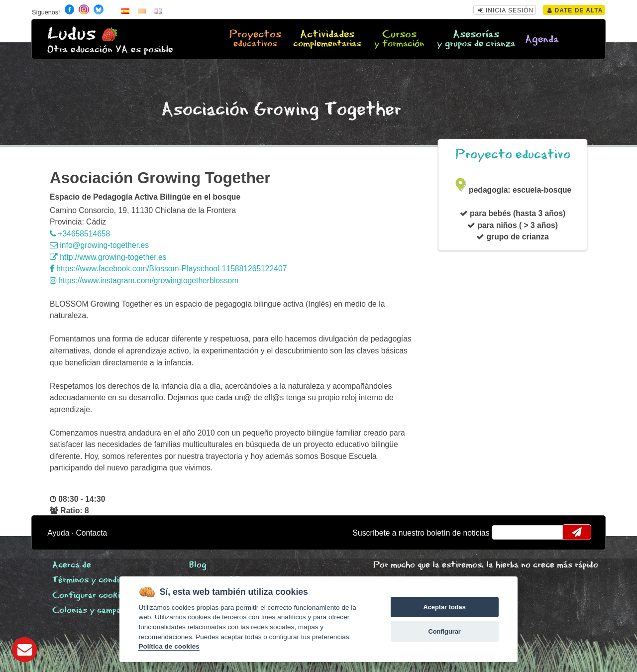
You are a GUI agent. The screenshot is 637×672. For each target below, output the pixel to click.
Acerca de (72, 565)
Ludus (72, 34)
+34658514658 (80, 234)
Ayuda (58, 533)
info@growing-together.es (99, 245)
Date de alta (575, 10)
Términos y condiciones (98, 580)
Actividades (327, 39)
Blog (198, 565)
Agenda (542, 40)
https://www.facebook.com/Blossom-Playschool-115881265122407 (168, 269)
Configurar (444, 631)
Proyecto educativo (513, 155)
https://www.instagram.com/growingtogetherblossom (144, 280)
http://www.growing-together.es (108, 257)
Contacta (92, 533)
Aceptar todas (444, 607)
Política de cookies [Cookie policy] (169, 646)
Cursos (399, 39)
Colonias (102, 611)
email (506, 532)
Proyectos (255, 39)
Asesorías (476, 39)
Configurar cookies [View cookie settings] (91, 596)
